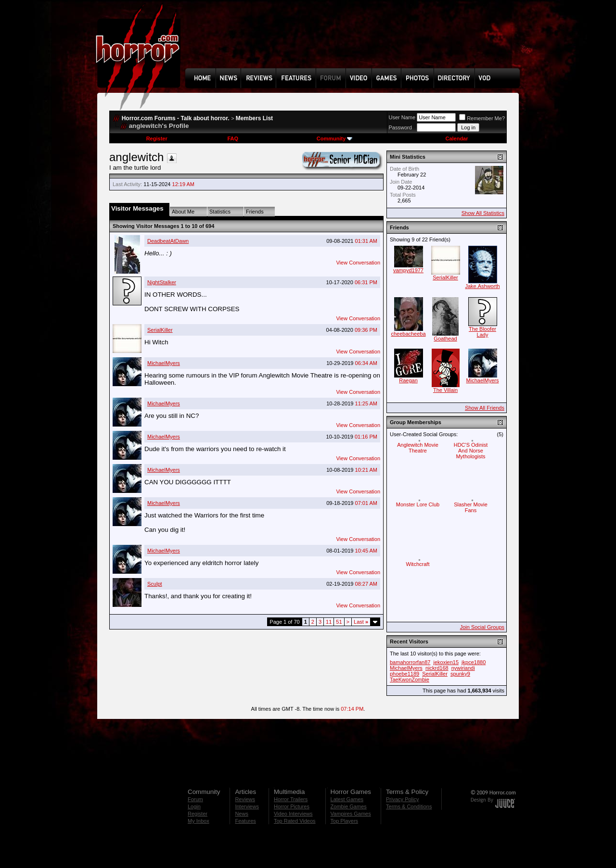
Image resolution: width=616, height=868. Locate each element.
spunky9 (460, 674)
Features (245, 821)
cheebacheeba (408, 334)
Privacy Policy (402, 799)
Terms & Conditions (409, 806)
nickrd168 (437, 668)
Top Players (344, 821)
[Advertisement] (356, 41)
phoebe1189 (404, 674)
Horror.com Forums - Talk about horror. (176, 118)
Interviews (247, 806)
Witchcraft (418, 564)
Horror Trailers (291, 799)
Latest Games (347, 799)
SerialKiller (160, 330)
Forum (195, 799)
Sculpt (155, 584)
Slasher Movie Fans (471, 507)
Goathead (445, 339)
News (242, 814)
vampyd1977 (408, 270)
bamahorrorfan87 (410, 662)
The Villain (445, 390)
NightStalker (162, 282)
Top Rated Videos (295, 821)
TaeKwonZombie (410, 679)
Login (194, 806)
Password (400, 127)
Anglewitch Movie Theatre (418, 448)
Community (335, 138)
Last (361, 622)
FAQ (233, 138)
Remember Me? (482, 118)
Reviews (245, 799)
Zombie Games (349, 806)
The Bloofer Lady (482, 332)
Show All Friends (485, 408)
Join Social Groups (482, 627)
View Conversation (358, 263)
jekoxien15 (446, 662)
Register (157, 138)
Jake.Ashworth (482, 286)
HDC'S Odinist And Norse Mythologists (471, 451)
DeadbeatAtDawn (168, 241)
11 (329, 622)
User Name (402, 117)
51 (339, 622)
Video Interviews (293, 814)
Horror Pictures (292, 806)
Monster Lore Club (418, 504)
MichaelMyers (164, 363)
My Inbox (199, 821)
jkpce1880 (474, 662)
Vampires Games (351, 814)
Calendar (456, 138)
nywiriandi (463, 668)
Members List (254, 118)
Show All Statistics (483, 213)
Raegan (408, 380)
